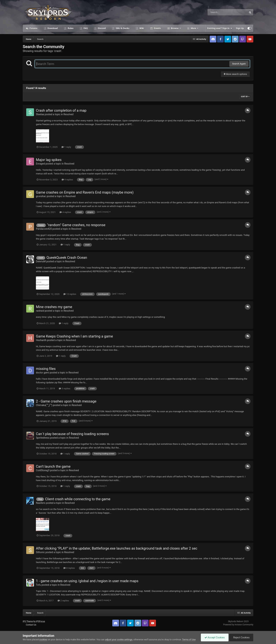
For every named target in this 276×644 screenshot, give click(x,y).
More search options (235, 74)
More (194, 28)
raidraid (40, 311)
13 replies (70, 294)
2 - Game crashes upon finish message (66, 401)
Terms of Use (189, 640)
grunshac (41, 196)
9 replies (67, 180)
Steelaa (40, 114)
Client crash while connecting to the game (78, 499)
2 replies (63, 601)
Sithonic (40, 552)
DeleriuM (41, 261)
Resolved (68, 114)
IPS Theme (28, 621)
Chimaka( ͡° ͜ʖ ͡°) (44, 405)
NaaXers (41, 503)
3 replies (65, 388)
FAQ (85, 28)
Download (52, 28)
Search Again (239, 64)
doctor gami (43, 373)
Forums (33, 28)
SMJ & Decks (122, 28)
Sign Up (240, 28)
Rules (70, 28)
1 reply (66, 147)
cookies (43, 640)
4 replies (65, 212)
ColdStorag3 (43, 470)
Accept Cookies (215, 637)
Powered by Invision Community (238, 625)
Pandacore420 (44, 229)
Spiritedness (43, 438)
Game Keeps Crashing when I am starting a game (74, 336)
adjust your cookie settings (119, 640)
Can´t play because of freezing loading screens (72, 434)
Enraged (40, 164)
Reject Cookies (241, 637)
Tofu (38, 585)
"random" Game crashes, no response (76, 225)
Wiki (141, 28)
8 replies (69, 568)
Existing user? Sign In (220, 28)
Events (157, 28)
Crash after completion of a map (61, 110)
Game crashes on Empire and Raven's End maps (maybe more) (85, 192)
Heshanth (41, 340)
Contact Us (31, 625)
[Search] (218, 12)
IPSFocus (40, 621)
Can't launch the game (53, 466)
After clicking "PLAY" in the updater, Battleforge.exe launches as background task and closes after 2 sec (117, 548)
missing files (46, 369)
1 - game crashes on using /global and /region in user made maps (87, 581)
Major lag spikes (49, 160)
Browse (175, 28)
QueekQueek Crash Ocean (67, 258)
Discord (101, 28)
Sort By (245, 97)
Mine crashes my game (54, 307)
